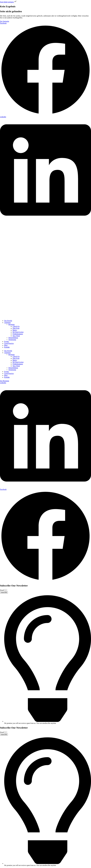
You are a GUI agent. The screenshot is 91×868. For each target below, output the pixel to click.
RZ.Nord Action (18, 332)
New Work (16, 336)
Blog (6, 345)
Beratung (11, 324)
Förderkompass (18, 334)
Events (6, 341)
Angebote (7, 323)
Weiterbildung (13, 338)
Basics (15, 330)
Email (2, 590)
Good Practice (9, 343)
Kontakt (7, 347)
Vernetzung (12, 340)
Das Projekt (8, 321)
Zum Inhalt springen (8, 2)
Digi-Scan (16, 328)
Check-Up (16, 326)
